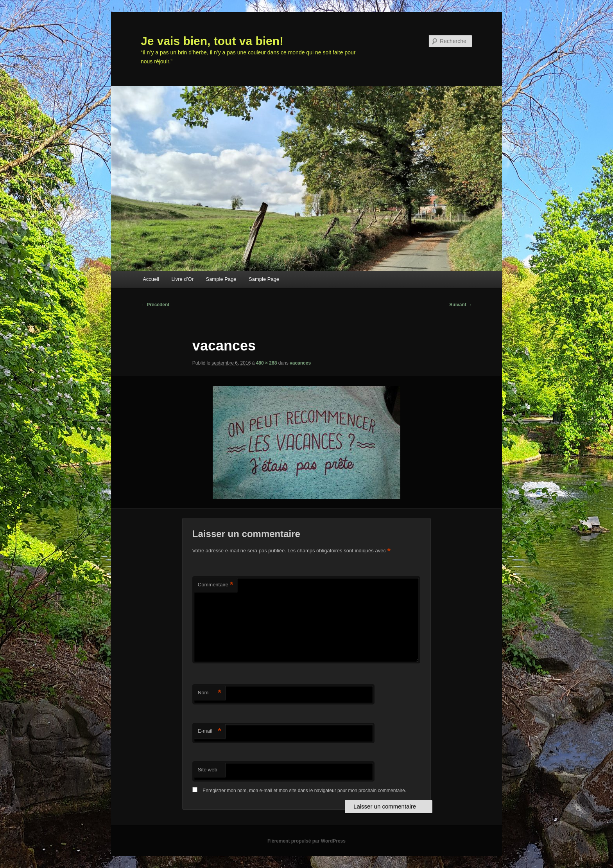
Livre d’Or (183, 279)
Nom (210, 693)
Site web (208, 770)
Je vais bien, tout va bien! (212, 41)
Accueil (151, 279)
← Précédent (155, 305)
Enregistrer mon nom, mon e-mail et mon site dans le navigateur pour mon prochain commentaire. (304, 791)
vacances (300, 363)
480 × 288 (267, 363)
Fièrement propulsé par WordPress (306, 841)
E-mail (210, 731)
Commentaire (216, 585)
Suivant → (461, 305)
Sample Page (221, 279)
